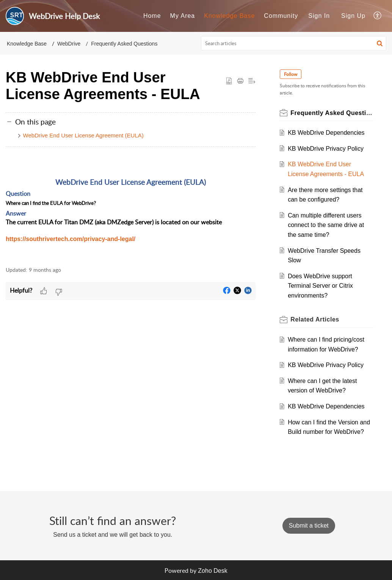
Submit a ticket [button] (309, 526)
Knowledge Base (27, 44)
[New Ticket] (309, 526)
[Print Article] (240, 81)
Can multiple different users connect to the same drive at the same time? (326, 225)
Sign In (319, 16)
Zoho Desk (212, 571)
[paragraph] (131, 207)
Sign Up (353, 16)
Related (315, 319)
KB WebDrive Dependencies (326, 133)
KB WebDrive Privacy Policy (326, 149)
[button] (380, 43)
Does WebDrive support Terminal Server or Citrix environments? (320, 286)
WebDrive (69, 44)
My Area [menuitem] (183, 16)
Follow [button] (291, 74)
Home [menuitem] (152, 16)
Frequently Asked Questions (124, 44)
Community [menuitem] (281, 16)
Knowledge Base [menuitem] (229, 16)
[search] (294, 43)
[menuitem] (152, 16)
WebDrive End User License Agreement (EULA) (83, 135)
